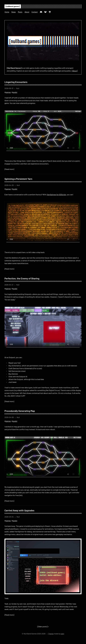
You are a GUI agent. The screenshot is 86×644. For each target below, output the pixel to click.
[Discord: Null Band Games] (41, 13)
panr (62, 634)
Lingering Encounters (16, 82)
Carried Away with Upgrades (19, 510)
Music (20, 12)
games (8, 92)
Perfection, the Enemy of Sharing (22, 278)
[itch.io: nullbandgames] (50, 13)
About (27, 12)
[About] (75, 71)
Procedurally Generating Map (20, 411)
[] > (43, 627)
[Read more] (9, 169)
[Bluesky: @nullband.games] (45, 13)
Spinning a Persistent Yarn (18, 179)
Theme (51, 634)
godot (15, 92)
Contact (35, 12)
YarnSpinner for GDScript (56, 195)
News (14, 12)
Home (7, 12)
